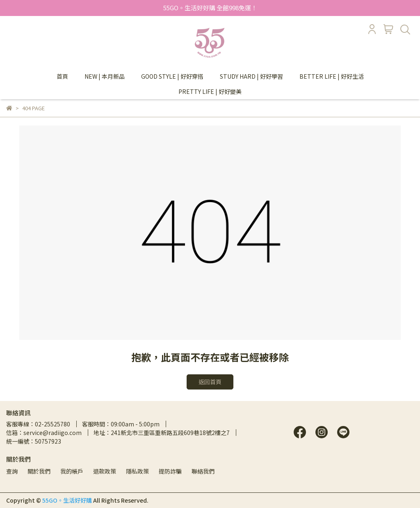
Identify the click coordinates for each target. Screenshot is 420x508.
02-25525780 (52, 424)
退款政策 (105, 471)
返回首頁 (210, 382)
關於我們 (39, 471)
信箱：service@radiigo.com (44, 433)
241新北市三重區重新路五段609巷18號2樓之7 (170, 433)
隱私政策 (137, 471)
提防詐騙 (170, 471)
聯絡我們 (203, 471)
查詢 (12, 471)
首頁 (62, 76)
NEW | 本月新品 (105, 76)
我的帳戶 (72, 471)
